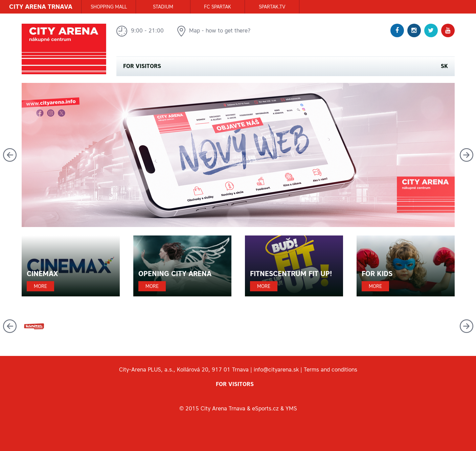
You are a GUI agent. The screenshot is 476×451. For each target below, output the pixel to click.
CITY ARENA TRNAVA (41, 7)
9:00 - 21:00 (140, 31)
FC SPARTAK (218, 7)
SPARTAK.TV (272, 7)
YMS (291, 408)
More (40, 286)
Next (467, 155)
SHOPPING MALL (109, 7)
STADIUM (163, 7)
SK (444, 66)
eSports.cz (265, 408)
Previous (10, 155)
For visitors (142, 66)
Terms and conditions (331, 369)
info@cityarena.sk (276, 369)
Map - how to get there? (214, 31)
